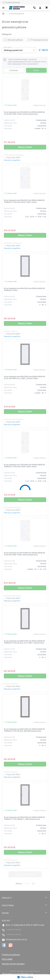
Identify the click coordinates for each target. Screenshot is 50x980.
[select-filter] (17, 50)
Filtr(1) (43, 50)
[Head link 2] (34, 8)
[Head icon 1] (40, 8)
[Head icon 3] (47, 8)
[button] (19, 50)
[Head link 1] (17, 8)
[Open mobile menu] (3, 8)
